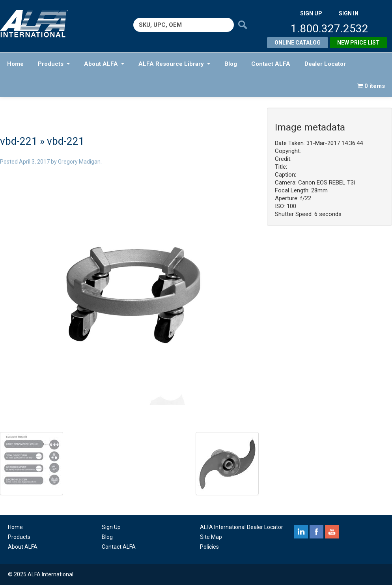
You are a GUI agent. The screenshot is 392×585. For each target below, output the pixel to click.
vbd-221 (19, 141)
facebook (316, 532)
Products (54, 64)
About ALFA (104, 64)
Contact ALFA (271, 64)
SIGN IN (349, 13)
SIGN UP (311, 13)
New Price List (358, 43)
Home (15, 64)
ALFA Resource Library (174, 64)
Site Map (211, 537)
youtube (332, 532)
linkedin (301, 532)
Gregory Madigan (79, 162)
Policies (209, 547)
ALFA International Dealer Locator (242, 527)
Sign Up (111, 527)
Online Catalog (298, 43)
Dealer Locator (325, 64)
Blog (231, 64)
